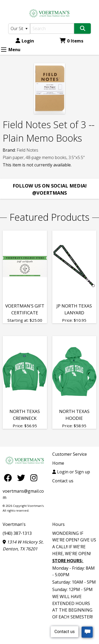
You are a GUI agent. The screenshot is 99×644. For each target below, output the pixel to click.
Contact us (63, 481)
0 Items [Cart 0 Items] (72, 41)
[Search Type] (19, 29)
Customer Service (70, 454)
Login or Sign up (71, 472)
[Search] (52, 28)
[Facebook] (9, 478)
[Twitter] (22, 478)
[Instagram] (34, 478)
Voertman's (14, 524)
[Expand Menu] (4, 50)
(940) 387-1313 (17, 533)
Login (25, 41)
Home (58, 463)
